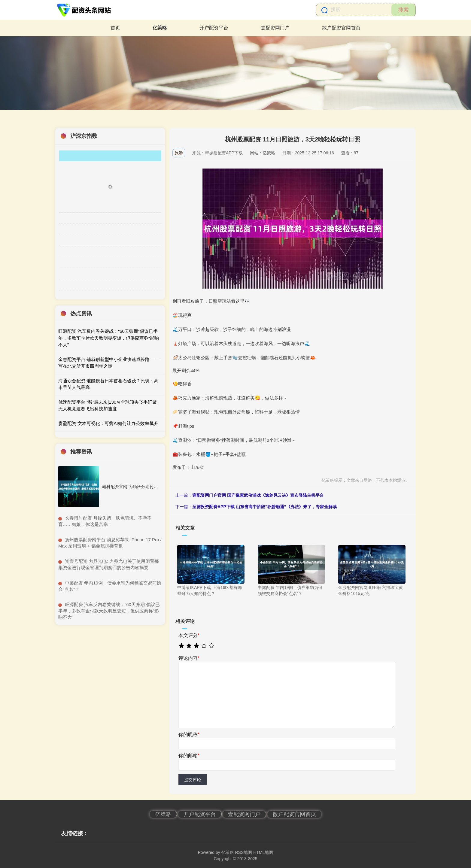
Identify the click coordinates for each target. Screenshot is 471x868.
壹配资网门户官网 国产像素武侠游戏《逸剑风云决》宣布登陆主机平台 (258, 495)
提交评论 (193, 780)
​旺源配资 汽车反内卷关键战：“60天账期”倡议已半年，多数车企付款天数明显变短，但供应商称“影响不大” (109, 611)
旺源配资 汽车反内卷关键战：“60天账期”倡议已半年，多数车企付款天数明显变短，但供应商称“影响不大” (109, 338)
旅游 (179, 153)
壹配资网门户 (275, 28)
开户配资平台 (214, 28)
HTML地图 (263, 852)
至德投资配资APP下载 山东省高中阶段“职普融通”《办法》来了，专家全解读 (264, 507)
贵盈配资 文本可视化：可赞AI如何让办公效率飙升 (108, 423)
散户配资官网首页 (341, 28)
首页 (115, 28)
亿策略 (160, 28)
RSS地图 (243, 852)
